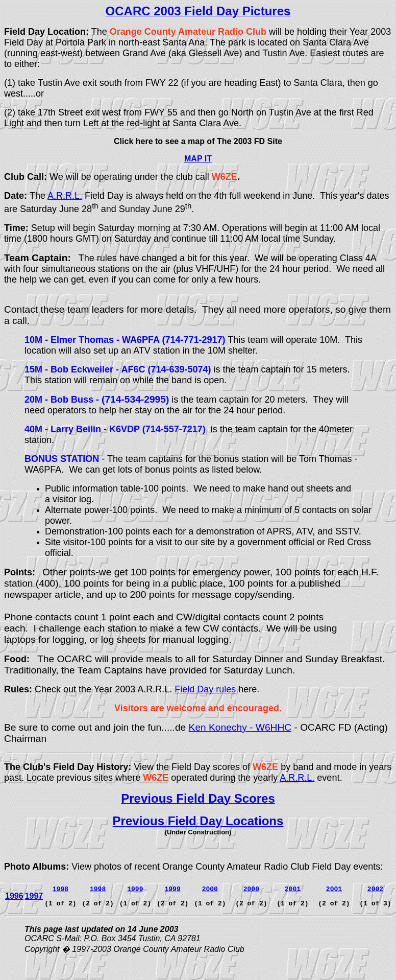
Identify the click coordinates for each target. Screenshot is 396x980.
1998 (98, 889)
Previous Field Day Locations (198, 821)
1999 (172, 889)
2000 (210, 889)
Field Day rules (205, 689)
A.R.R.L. (65, 196)
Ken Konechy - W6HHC (240, 727)
